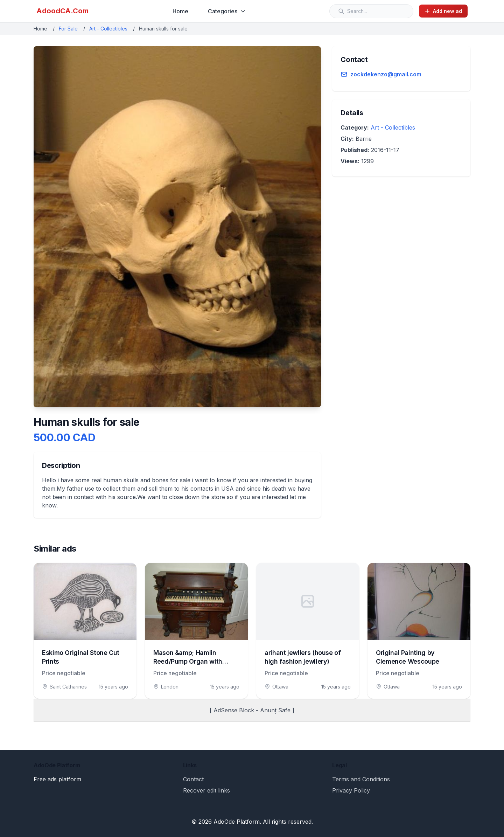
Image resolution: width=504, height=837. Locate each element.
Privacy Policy (351, 790)
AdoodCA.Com (62, 11)
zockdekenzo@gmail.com (386, 74)
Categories (227, 11)
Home (180, 11)
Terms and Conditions (361, 779)
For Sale (68, 29)
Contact (193, 779)
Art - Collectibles (108, 29)
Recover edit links (206, 790)
